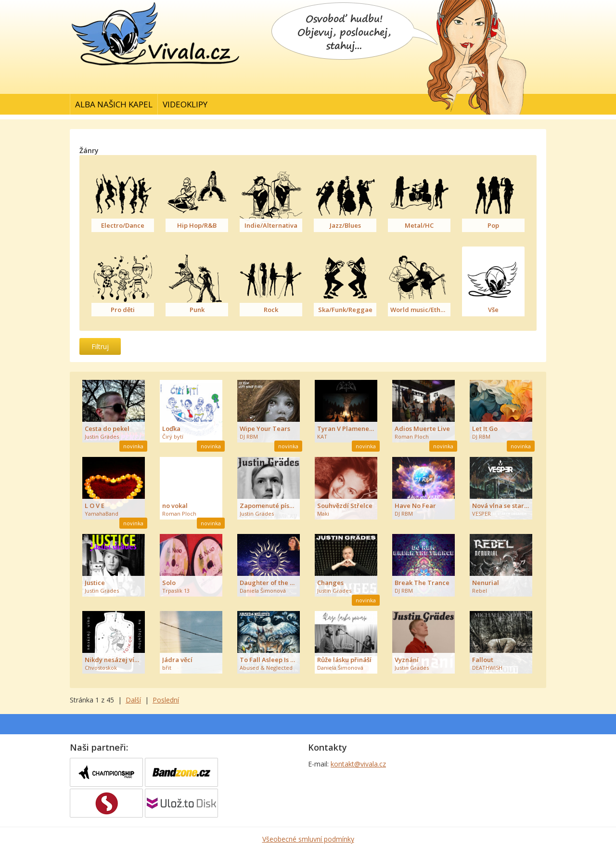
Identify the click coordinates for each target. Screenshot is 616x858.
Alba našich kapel (114, 104)
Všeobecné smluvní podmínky (308, 839)
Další (133, 700)
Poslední (166, 700)
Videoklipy (185, 104)
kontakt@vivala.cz (358, 764)
